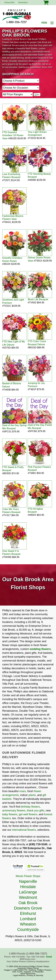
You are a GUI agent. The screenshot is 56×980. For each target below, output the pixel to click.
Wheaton (28, 924)
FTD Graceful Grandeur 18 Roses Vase (13, 135)
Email (49, 957)
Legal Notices (19, 975)
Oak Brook (28, 903)
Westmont (28, 897)
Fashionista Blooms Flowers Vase (13, 218)
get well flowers (28, 814)
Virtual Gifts (9, 3)
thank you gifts (36, 811)
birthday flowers (30, 807)
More (23, 974)
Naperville (28, 881)
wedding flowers (40, 649)
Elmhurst (28, 914)
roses (23, 791)
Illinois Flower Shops (28, 876)
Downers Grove (28, 908)
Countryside (28, 930)
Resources (31, 974)
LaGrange (28, 892)
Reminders (23, 3)
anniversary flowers (14, 811)
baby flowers (10, 814)
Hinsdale (28, 887)
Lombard (28, 919)
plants (32, 795)
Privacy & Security (35, 975)
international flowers (24, 830)
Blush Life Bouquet (38, 299)
